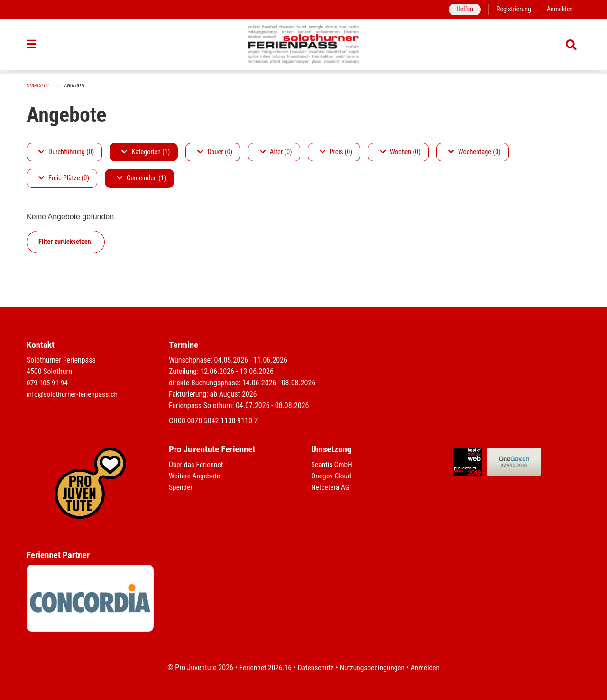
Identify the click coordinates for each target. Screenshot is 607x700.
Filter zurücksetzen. (66, 242)
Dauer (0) (215, 152)
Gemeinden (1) (141, 179)
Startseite (39, 86)
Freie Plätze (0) (64, 179)
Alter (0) (276, 152)
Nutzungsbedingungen (373, 667)
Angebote (77, 86)
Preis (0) (336, 152)
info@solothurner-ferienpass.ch (74, 394)
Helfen (462, 9)
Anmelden (559, 9)
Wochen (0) (400, 152)
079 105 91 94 (48, 383)
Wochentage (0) (474, 152)
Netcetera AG (331, 487)
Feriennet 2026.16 (263, 667)
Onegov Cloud (332, 476)
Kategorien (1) (146, 152)
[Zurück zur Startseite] (304, 47)
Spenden (182, 487)
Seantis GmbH (332, 464)
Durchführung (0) (66, 152)
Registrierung (512, 9)
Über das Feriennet (197, 464)
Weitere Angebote (195, 476)
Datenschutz (315, 667)
